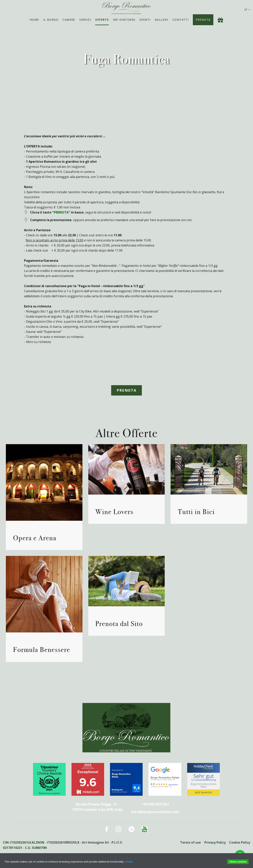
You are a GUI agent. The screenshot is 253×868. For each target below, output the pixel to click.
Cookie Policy (240, 842)
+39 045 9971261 (155, 804)
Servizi (85, 20)
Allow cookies (238, 862)
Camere (69, 20)
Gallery (162, 20)
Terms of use (190, 842)
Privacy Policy (215, 842)
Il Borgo (51, 20)
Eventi (145, 20)
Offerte (102, 20)
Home (34, 20)
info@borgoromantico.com (155, 812)
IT (247, 10)
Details (129, 862)
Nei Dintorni (124, 20)
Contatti (181, 20)
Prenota (203, 20)
